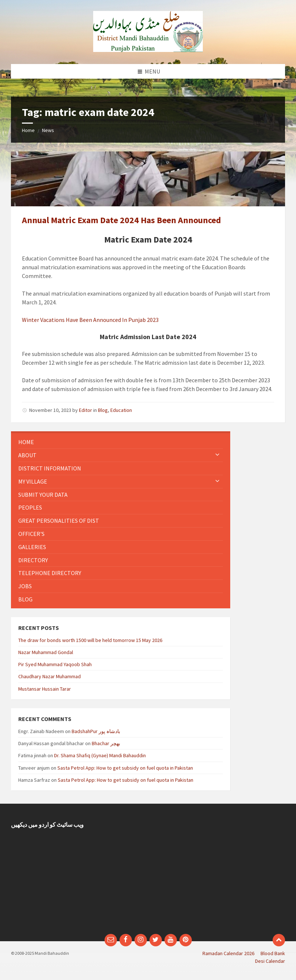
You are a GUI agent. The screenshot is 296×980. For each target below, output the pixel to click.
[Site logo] (148, 50)
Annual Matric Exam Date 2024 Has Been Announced (122, 220)
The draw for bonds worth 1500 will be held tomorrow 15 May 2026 (90, 640)
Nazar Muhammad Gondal (46, 652)
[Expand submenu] (217, 455)
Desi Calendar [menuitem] (270, 961)
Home (28, 130)
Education (121, 410)
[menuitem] (121, 442)
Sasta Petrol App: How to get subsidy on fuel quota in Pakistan (125, 768)
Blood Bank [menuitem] (273, 953)
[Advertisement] (219, 872)
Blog (103, 410)
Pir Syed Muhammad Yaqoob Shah (55, 664)
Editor (86, 410)
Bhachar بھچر (106, 743)
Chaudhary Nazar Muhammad (50, 676)
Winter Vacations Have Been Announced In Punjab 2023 (90, 320)
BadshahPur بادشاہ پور (96, 731)
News (48, 130)
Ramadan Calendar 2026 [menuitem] (228, 953)
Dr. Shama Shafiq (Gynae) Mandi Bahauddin (100, 755)
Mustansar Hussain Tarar (45, 689)
